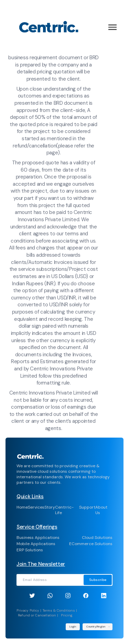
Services (36, 507)
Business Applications (38, 538)
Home (22, 507)
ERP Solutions (30, 550)
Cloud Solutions (97, 538)
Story (50, 507)
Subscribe (98, 580)
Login (73, 626)
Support (87, 507)
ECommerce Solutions (91, 544)
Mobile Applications (36, 544)
